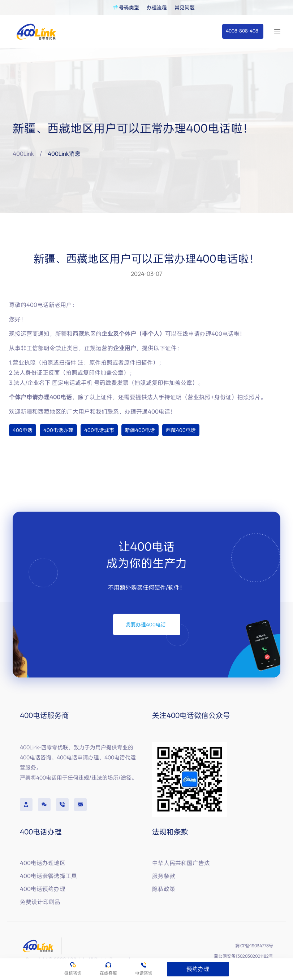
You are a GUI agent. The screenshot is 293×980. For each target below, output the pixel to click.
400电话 (23, 430)
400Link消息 (64, 154)
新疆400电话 (140, 430)
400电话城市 (99, 430)
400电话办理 (58, 430)
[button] (243, 31)
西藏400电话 (181, 430)
